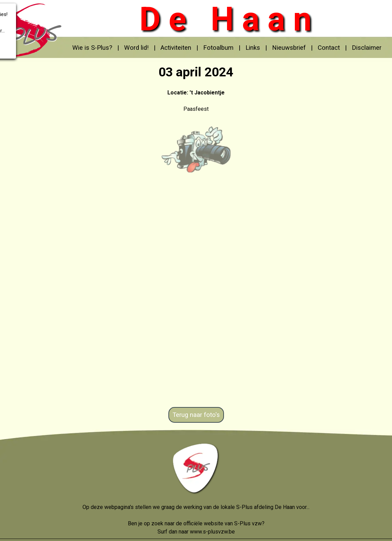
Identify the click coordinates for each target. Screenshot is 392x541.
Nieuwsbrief (289, 48)
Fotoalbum (218, 48)
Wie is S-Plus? (92, 48)
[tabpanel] (227, 48)
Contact (329, 48)
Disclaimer (367, 48)
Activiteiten (176, 48)
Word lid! (136, 48)
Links (253, 48)
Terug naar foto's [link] (196, 415)
